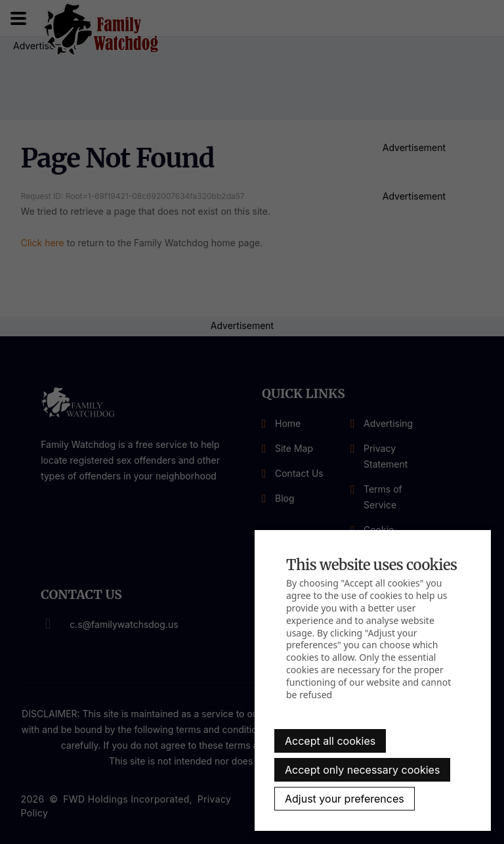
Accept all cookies (330, 741)
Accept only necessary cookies (362, 770)
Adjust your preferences (345, 799)
